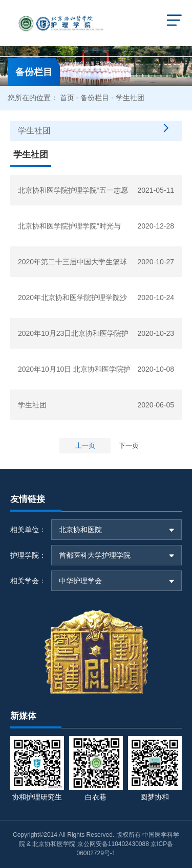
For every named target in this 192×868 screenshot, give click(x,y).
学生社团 (32, 405)
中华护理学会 (80, 581)
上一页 (85, 446)
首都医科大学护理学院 (95, 555)
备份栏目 (95, 98)
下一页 (129, 446)
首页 (67, 98)
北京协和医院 (80, 530)
